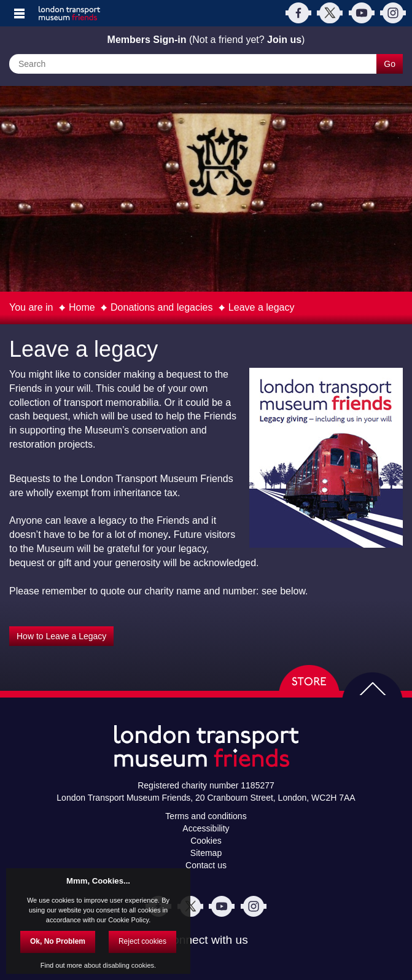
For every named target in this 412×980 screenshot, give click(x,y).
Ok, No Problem (58, 941)
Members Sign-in (147, 40)
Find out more (61, 965)
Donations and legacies (161, 307)
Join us (284, 40)
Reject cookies (142, 941)
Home (82, 307)
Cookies (206, 841)
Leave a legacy (262, 307)
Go (390, 64)
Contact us (206, 865)
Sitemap (206, 853)
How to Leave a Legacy (61, 636)
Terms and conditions (206, 816)
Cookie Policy (128, 920)
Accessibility (206, 828)
